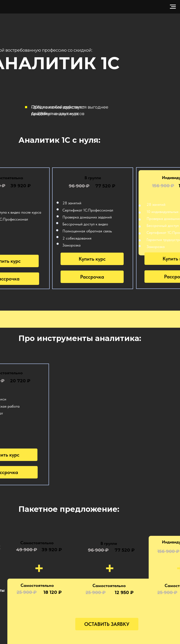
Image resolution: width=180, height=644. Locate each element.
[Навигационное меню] (173, 7)
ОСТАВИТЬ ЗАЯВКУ (107, 624)
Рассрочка (92, 277)
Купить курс (92, 259)
